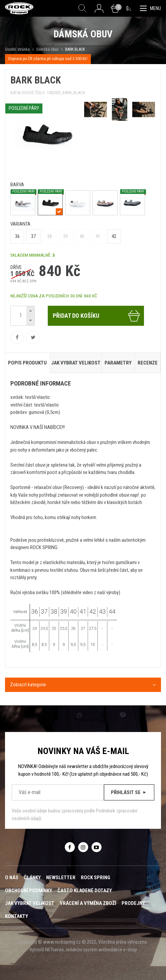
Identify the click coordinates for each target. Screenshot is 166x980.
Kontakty (17, 916)
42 (114, 236)
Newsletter (61, 878)
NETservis (54, 950)
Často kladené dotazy (85, 891)
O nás (12, 878)
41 (98, 236)
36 (17, 236)
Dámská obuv (48, 49)
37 (33, 236)
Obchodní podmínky (29, 891)
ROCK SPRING (96, 878)
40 (82, 236)
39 (65, 236)
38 (49, 236)
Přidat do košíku (97, 316)
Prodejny (133, 903)
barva (17, 185)
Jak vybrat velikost (30, 903)
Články (32, 878)
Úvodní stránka (17, 49)
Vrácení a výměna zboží (88, 903)
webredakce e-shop (118, 950)
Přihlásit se (129, 792)
